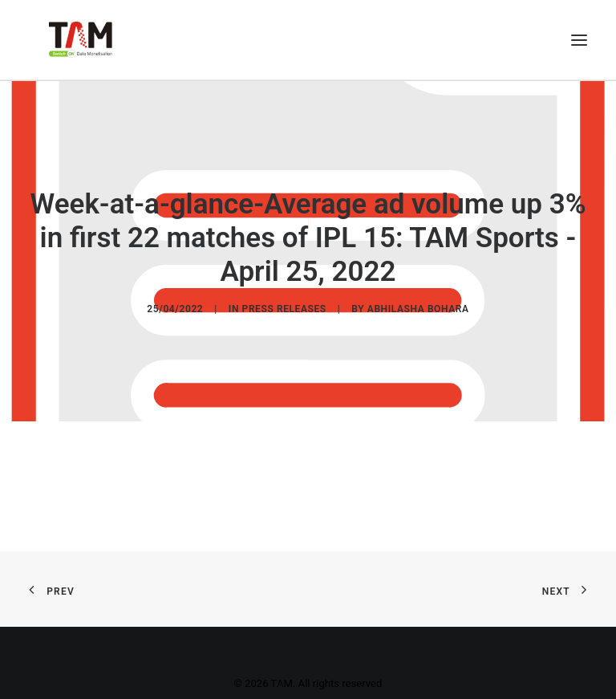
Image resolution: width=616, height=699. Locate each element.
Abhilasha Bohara (418, 308)
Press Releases (284, 308)
